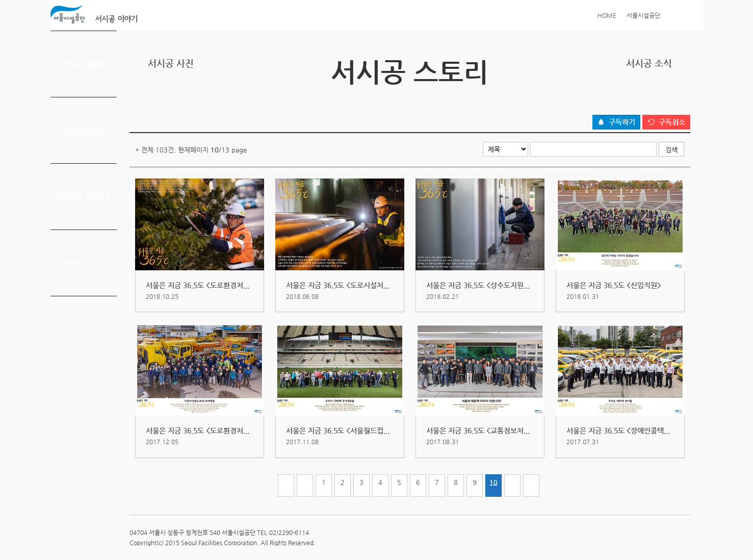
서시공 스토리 (83, 196)
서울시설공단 (643, 15)
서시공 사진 (83, 130)
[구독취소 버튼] (666, 122)
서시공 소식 (83, 263)
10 (494, 482)
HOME (607, 15)
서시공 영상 (83, 64)
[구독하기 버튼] (616, 122)
